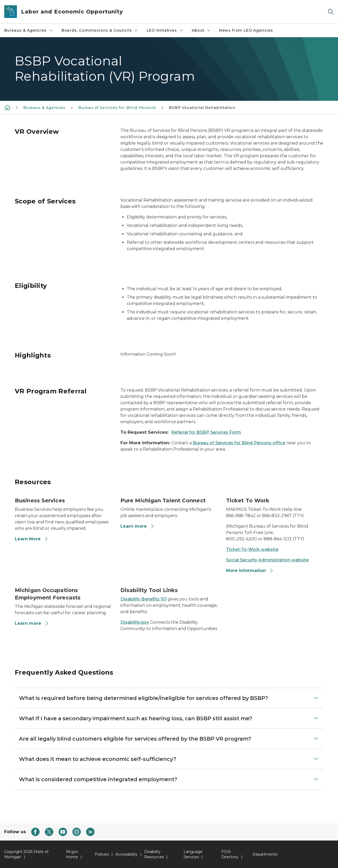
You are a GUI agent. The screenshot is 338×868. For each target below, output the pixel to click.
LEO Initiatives (165, 30)
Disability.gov (135, 622)
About (201, 30)
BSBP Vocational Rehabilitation (202, 108)
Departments (265, 854)
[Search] (331, 12)
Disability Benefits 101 (144, 599)
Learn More (32, 539)
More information (250, 571)
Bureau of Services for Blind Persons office (239, 443)
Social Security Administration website (267, 560)
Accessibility (126, 854)
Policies (102, 854)
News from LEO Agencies (246, 30)
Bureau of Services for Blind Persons (117, 108)
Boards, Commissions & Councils (100, 30)
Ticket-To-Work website (252, 549)
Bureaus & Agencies (29, 30)
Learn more (137, 526)
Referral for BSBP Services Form (206, 432)
